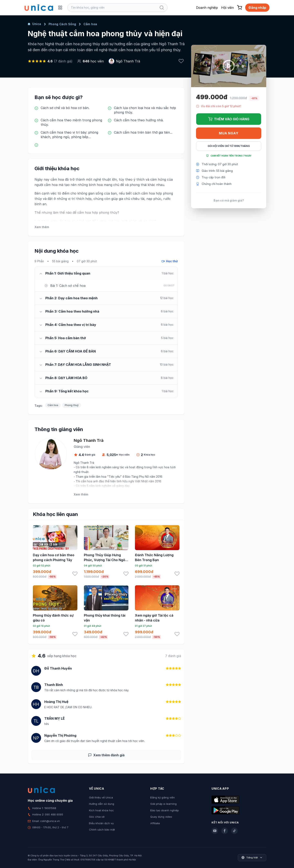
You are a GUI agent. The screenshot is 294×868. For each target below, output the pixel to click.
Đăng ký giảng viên (163, 797)
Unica (35, 24)
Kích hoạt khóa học (101, 810)
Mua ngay (229, 133)
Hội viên (227, 8)
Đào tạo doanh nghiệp (165, 810)
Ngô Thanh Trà (128, 61)
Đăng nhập (257, 8)
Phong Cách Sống (62, 24)
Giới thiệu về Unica (101, 797)
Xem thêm (42, 227)
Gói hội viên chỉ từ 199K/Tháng (229, 146)
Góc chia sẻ (97, 817)
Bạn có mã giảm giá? (229, 200)
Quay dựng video (161, 817)
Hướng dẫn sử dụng (102, 804)
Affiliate (155, 823)
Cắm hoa (90, 24)
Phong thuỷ (72, 405)
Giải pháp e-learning (163, 804)
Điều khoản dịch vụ (101, 823)
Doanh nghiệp (207, 8)
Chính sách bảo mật (102, 830)
